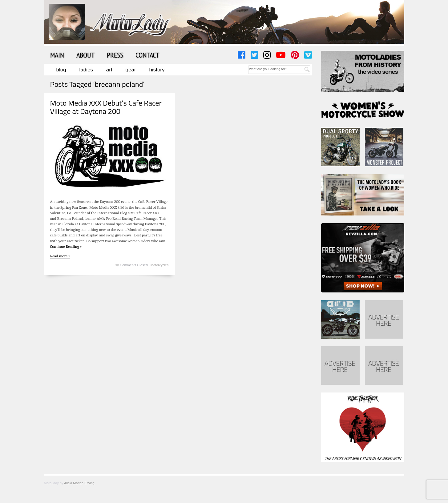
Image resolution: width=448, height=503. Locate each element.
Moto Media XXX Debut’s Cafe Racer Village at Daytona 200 (106, 107)
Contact (147, 55)
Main (57, 55)
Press (115, 55)
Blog (61, 70)
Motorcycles (160, 265)
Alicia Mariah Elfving (79, 483)
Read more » (60, 256)
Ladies (86, 70)
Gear (131, 70)
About (85, 55)
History (157, 70)
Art (109, 70)
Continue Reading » (66, 246)
